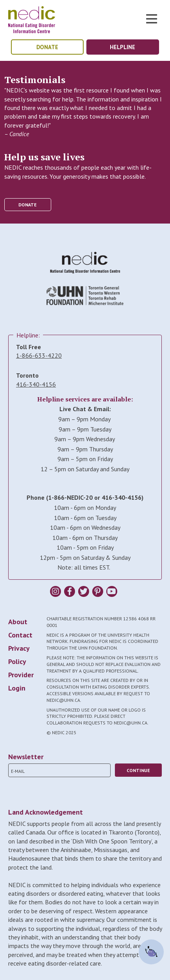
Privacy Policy (19, 655)
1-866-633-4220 (39, 355)
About (18, 622)
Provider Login (21, 681)
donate (47, 47)
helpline (123, 47)
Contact (20, 635)
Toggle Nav (152, 19)
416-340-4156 (36, 384)
